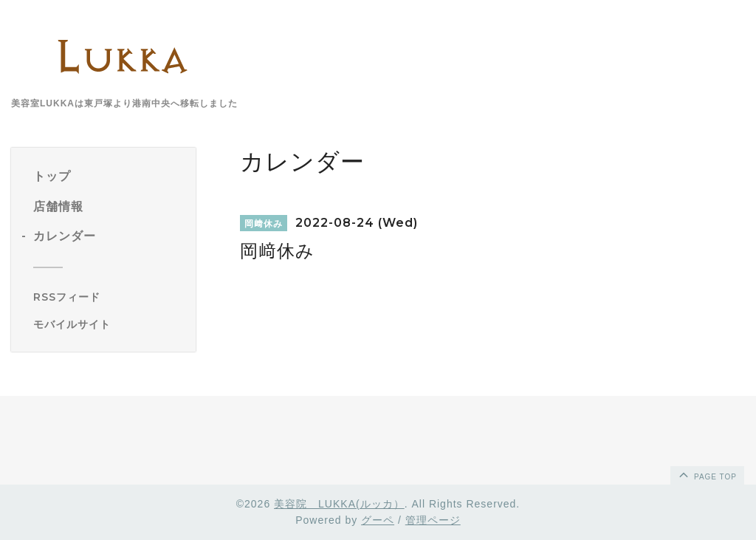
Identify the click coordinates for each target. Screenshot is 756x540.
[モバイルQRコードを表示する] (109, 324)
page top (707, 474)
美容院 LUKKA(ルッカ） (339, 504)
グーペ (378, 520)
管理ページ (433, 520)
